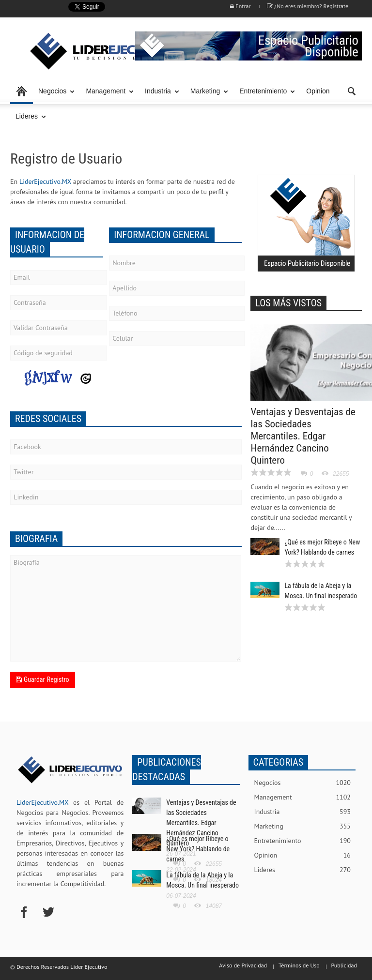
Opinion (318, 91)
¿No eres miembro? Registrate (308, 6)
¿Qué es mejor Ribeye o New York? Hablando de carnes (198, 849)
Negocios (54, 96)
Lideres (28, 121)
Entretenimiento (264, 96)
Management (107, 96)
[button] (352, 90)
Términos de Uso (299, 965)
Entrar (240, 6)
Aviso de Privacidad (243, 965)
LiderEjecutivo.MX (45, 181)
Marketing (207, 96)
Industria (159, 96)
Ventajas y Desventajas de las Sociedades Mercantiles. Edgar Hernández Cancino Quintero (303, 436)
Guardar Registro (43, 679)
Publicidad (344, 965)
